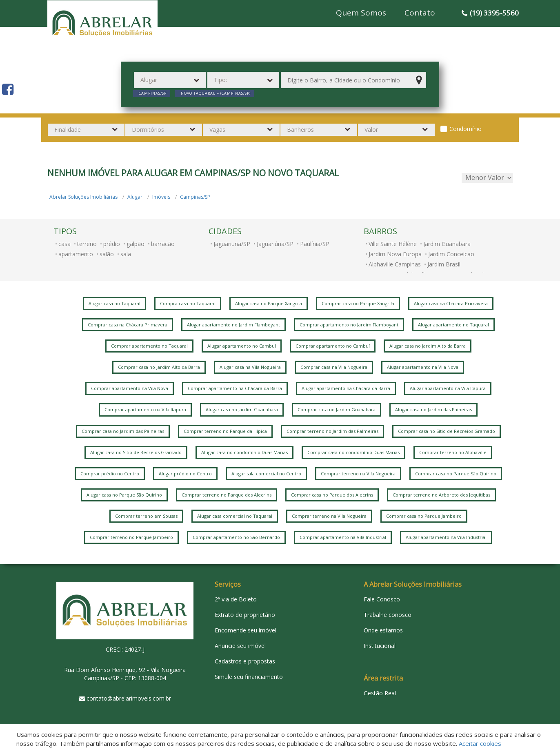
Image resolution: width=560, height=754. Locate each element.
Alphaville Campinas (395, 264)
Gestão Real (380, 693)
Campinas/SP (195, 197)
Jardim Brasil (444, 264)
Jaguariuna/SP (232, 244)
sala (126, 254)
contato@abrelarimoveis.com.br (129, 698)
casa (64, 244)
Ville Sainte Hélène (393, 244)
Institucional (380, 646)
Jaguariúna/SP (275, 244)
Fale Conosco (382, 599)
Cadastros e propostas (245, 661)
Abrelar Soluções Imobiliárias (83, 197)
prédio (112, 244)
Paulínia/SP (315, 244)
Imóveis (161, 197)
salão (107, 254)
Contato (420, 13)
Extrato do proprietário (245, 615)
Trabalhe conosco (388, 615)
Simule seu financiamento (249, 677)
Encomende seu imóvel (246, 630)
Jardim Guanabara (447, 244)
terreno (87, 244)
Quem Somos (361, 13)
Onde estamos (383, 630)
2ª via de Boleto (236, 599)
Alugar (135, 197)
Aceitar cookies (480, 743)
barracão (163, 244)
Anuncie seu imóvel (240, 646)
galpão (136, 244)
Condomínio (466, 129)
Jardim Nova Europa (395, 254)
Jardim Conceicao (451, 254)
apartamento (76, 254)
